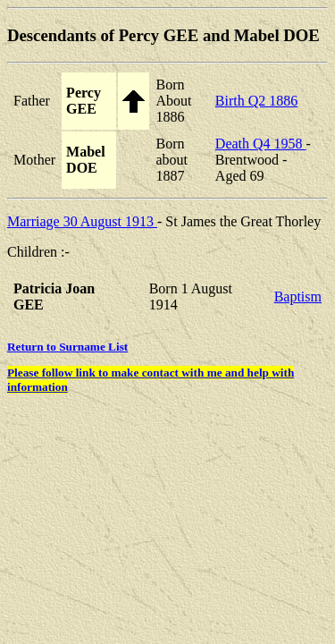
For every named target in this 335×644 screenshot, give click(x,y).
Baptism (298, 297)
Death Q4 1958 (261, 144)
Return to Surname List (67, 347)
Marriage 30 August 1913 (82, 221)
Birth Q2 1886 (256, 101)
